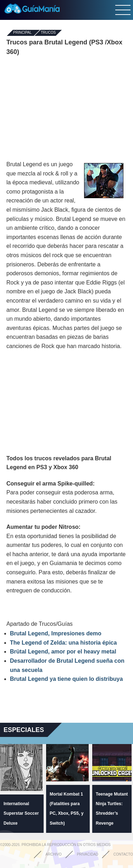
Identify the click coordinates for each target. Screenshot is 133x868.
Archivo (54, 854)
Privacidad (88, 854)
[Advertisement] (67, 108)
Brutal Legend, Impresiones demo (56, 633)
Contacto (123, 854)
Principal (22, 33)
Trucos (48, 33)
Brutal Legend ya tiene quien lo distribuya (66, 679)
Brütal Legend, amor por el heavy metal (63, 652)
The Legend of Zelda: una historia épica (63, 643)
